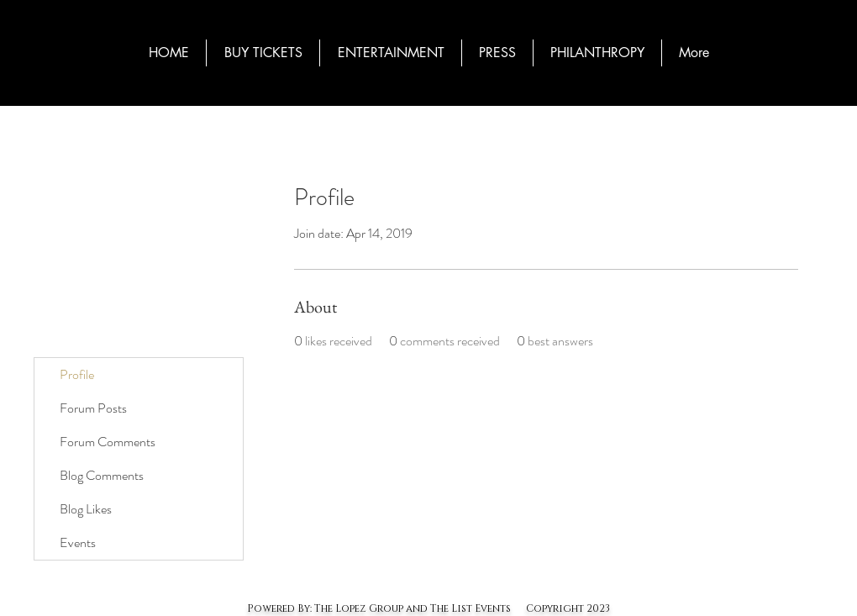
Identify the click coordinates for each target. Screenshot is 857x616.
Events (78, 542)
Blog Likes (86, 509)
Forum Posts (93, 408)
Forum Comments (108, 442)
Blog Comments (102, 475)
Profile (77, 374)
